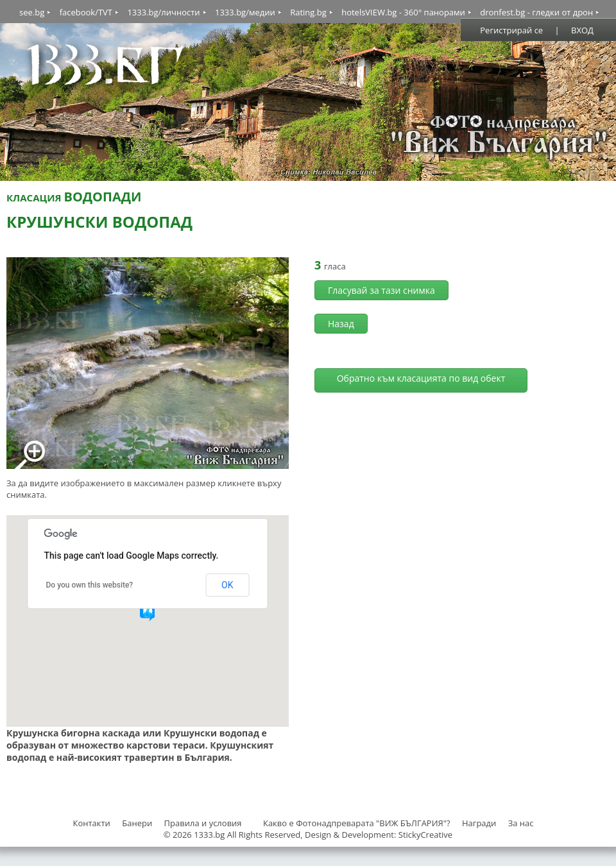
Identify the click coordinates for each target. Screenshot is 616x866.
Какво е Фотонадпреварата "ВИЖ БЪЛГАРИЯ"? (357, 823)
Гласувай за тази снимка (381, 290)
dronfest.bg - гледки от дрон (536, 12)
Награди (479, 823)
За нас (521, 823)
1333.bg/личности (163, 12)
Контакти (91, 823)
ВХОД (582, 30)
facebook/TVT (86, 12)
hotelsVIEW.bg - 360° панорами (403, 12)
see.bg (32, 12)
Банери (138, 823)
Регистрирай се (511, 30)
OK (227, 585)
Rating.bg (308, 12)
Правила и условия (203, 823)
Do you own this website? (90, 585)
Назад (341, 324)
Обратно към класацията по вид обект (421, 378)
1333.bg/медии (245, 12)
